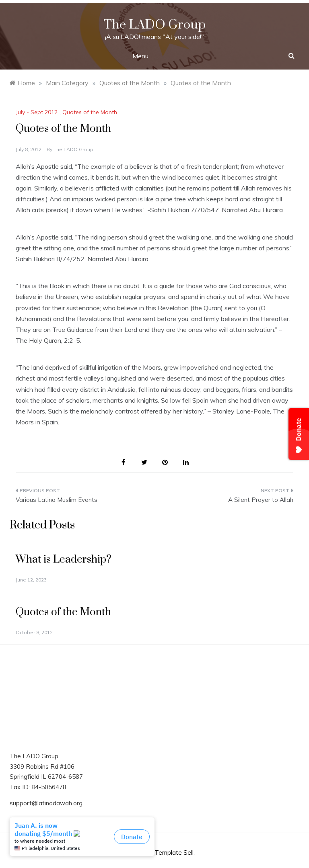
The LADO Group (154, 25)
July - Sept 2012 (37, 112)
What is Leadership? (64, 560)
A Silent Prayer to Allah (261, 500)
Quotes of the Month (90, 112)
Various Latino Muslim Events (57, 500)
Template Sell (174, 853)
